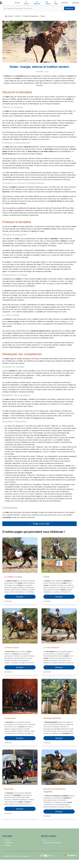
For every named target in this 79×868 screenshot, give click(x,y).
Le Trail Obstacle (51, 648)
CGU (45, 840)
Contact (7, 840)
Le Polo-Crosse (11, 648)
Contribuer (8, 843)
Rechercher (69, 8)
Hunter (47, 577)
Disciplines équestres (31, 16)
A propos (8, 845)
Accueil (17, 3)
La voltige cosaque (13, 577)
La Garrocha (10, 718)
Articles (18, 16)
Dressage (9, 789)
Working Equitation (52, 718)
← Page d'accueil (39, 524)
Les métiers (48, 3)
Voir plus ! (20, 597)
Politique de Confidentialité (53, 843)
